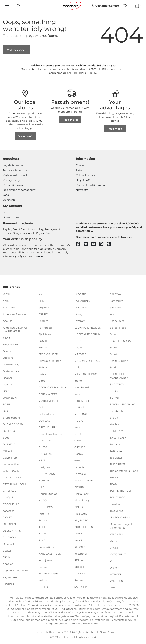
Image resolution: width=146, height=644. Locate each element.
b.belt (6, 338)
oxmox (79, 460)
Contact (81, 165)
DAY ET (7, 517)
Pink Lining (82, 500)
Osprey (79, 454)
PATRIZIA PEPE (84, 480)
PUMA (78, 534)
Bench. (7, 351)
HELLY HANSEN (49, 474)
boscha (7, 384)
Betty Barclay (11, 364)
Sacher (79, 580)
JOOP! (42, 534)
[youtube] (95, 244)
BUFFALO (9, 431)
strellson (115, 424)
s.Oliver (114, 398)
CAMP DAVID (11, 471)
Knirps (43, 580)
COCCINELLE (11, 504)
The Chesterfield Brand (124, 471)
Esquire (43, 321)
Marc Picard (82, 387)
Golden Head (47, 414)
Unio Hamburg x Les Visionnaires (123, 526)
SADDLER (81, 587)
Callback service (86, 175)
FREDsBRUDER (48, 354)
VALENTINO (117, 534)
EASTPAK (8, 584)
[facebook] (80, 244)
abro (6, 301)
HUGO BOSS (46, 507)
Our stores (9, 200)
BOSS (6, 391)
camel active (11, 464)
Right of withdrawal (15, 175)
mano (78, 381)
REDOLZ (80, 547)
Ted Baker (116, 458)
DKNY (7, 557)
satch (113, 314)
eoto (41, 294)
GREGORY (45, 441)
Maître (78, 367)
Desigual (8, 544)
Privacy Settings (13, 185)
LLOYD (79, 347)
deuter (7, 551)
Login (6, 212)
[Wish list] (126, 6)
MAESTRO (81, 354)
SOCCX (114, 391)
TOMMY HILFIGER (121, 491)
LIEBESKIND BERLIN (87, 334)
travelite (115, 504)
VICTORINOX (118, 554)
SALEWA (115, 294)
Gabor (42, 374)
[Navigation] (8, 6)
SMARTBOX (117, 384)
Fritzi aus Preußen (50, 361)
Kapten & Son (47, 547)
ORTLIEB (80, 447)
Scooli (114, 334)
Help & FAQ (83, 180)
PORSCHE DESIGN (86, 527)
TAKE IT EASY (118, 437)
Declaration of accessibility (19, 190)
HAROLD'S (45, 454)
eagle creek (10, 577)
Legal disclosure (13, 165)
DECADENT (10, 524)
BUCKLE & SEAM (13, 424)
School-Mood (118, 327)
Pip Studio (81, 514)
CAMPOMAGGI (12, 477)
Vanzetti (115, 541)
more (46, 233)
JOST (42, 540)
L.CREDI (44, 587)
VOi (112, 561)
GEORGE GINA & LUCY (52, 387)
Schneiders (117, 321)
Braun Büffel (11, 398)
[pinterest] (111, 244)
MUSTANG (81, 414)
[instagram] (103, 244)
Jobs (6, 195)
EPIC (42, 301)
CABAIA (8, 451)
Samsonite (117, 301)
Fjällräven (45, 334)
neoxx (78, 427)
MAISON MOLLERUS (87, 361)
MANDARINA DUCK (86, 374)
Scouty (114, 354)
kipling (43, 567)
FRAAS (43, 347)
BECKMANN (10, 344)
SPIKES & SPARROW (122, 404)
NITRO (78, 434)
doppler (8, 564)
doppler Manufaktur (15, 570)
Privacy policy (11, 180)
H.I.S (41, 487)
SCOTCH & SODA (120, 341)
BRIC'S (7, 411)
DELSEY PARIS (12, 531)
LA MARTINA (82, 301)
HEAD (42, 460)
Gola (41, 407)
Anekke (8, 321)
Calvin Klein (10, 458)
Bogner (8, 378)
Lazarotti (80, 321)
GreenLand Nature (50, 434)
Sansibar (115, 308)
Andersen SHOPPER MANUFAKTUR (15, 329)
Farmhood (45, 327)
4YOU (6, 294)
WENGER (116, 574)
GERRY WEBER (48, 394)
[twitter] (88, 244)
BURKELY (9, 444)
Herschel (44, 480)
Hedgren (44, 467)
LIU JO (78, 341)
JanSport (44, 520)
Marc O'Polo (82, 401)
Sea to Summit (119, 361)
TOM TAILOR (118, 497)
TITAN (113, 484)
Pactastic (80, 474)
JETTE (42, 527)
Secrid (114, 367)
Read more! (70, 120)
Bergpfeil (9, 358)
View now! (25, 136)
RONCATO (81, 574)
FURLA (43, 367)
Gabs (42, 381)
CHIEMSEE (10, 491)
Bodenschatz (11, 371)
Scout (113, 347)
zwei (113, 588)
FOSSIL (43, 341)
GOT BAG (44, 421)
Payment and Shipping (90, 185)
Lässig (78, 314)
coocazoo (9, 511)
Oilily (78, 441)
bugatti (8, 437)
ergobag (44, 308)
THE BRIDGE (118, 464)
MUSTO (79, 421)
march (78, 394)
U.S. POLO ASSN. (120, 517)
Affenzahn (9, 308)
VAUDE (114, 548)
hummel (44, 514)
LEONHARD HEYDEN (88, 327)
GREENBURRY (48, 427)
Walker (114, 568)
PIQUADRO (81, 520)
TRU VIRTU (116, 511)
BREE (6, 404)
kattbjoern (45, 560)
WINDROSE (117, 581)
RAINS (78, 540)
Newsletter (83, 190)
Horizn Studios (48, 494)
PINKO (79, 507)
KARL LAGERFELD (50, 554)
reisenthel (81, 554)
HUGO (43, 500)
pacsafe (79, 467)
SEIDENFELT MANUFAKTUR (119, 376)
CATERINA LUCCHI (14, 484)
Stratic (114, 418)
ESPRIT (43, 314)
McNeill (79, 407)
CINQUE (8, 497)
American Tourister (15, 314)
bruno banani (11, 418)
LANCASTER (82, 308)
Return (80, 170)
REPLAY (79, 560)
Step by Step (118, 411)
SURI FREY (116, 431)
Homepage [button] (16, 49)
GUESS (43, 447)
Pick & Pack (81, 494)
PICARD (79, 487)
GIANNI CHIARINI (49, 401)
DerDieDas (10, 537)
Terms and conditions (16, 170)
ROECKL (80, 567)
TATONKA (116, 451)
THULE (114, 477)
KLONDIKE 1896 (48, 574)
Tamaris (115, 444)
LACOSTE (80, 294)
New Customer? (13, 217)
